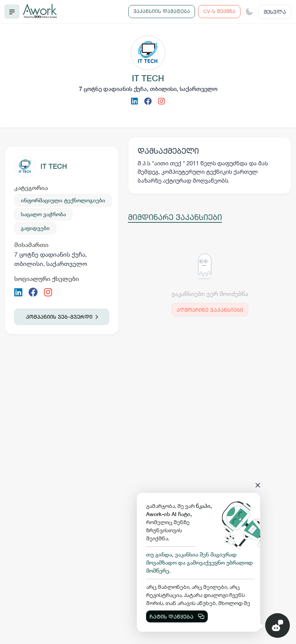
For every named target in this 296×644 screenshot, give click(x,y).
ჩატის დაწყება (177, 616)
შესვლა (275, 12)
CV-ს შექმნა (219, 11)
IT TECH (54, 166)
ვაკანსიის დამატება (162, 11)
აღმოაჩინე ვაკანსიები (210, 310)
